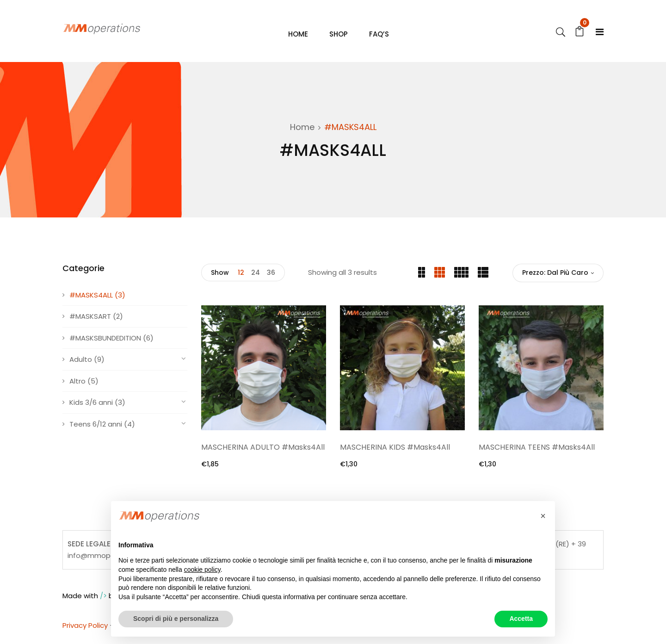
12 (241, 276)
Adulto (81, 363)
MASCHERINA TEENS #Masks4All (537, 451)
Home (302, 131)
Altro (77, 384)
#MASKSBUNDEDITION (105, 341)
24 (256, 276)
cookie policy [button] (202, 570)
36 (271, 276)
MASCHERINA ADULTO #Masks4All (263, 451)
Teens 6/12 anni (96, 427)
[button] (543, 516)
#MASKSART (90, 320)
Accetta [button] (521, 619)
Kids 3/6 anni (91, 406)
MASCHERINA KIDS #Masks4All (395, 451)
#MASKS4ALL (91, 298)
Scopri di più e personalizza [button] (176, 619)
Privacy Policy (85, 629)
